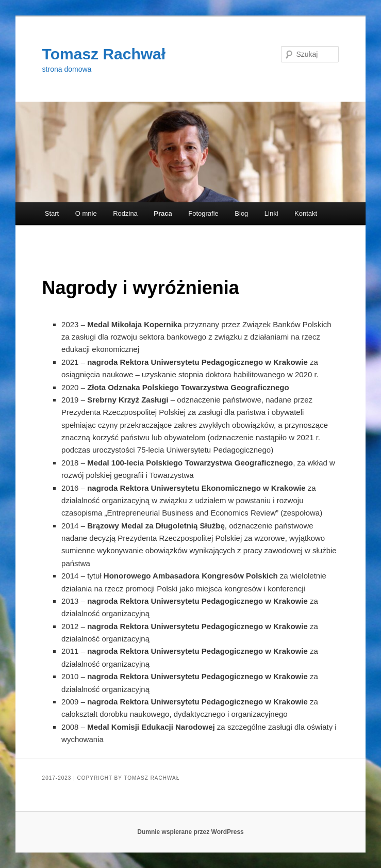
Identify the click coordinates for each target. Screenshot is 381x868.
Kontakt (306, 213)
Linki (271, 213)
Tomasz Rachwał (104, 54)
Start (52, 213)
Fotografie (203, 213)
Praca (163, 213)
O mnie (86, 213)
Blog (241, 213)
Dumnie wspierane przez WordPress (191, 832)
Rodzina (125, 213)
